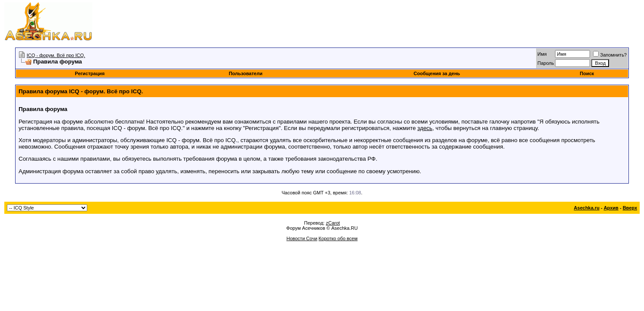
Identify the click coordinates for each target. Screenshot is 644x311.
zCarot (333, 223)
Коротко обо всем (338, 238)
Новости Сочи (302, 238)
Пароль (546, 63)
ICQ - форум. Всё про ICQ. (56, 55)
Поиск (587, 73)
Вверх (630, 208)
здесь (425, 128)
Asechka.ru (587, 208)
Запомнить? (610, 55)
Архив (611, 208)
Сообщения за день (437, 73)
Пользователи (246, 73)
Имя (542, 54)
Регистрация (90, 73)
